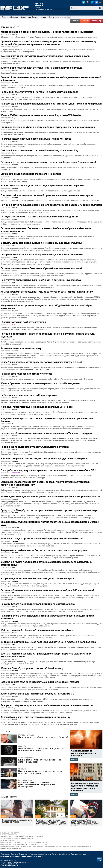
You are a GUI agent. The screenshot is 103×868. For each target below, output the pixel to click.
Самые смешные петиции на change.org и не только (31, 174)
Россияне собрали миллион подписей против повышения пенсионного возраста (47, 195)
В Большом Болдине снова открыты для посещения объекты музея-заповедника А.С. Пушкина (51, 822)
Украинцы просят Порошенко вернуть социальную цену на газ (37, 407)
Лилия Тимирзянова (26, 758)
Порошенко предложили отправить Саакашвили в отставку (35, 447)
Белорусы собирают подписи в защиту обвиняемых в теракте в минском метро (47, 705)
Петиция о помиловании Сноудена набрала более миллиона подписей (41, 268)
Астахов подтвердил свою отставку (21, 348)
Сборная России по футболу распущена (23, 322)
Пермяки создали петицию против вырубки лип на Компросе (36, 139)
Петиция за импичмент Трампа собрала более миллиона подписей (39, 217)
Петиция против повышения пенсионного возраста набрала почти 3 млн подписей (48, 162)
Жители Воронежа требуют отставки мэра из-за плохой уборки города (41, 68)
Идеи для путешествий (80, 854)
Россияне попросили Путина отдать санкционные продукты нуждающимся (44, 459)
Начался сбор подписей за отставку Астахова (26, 374)
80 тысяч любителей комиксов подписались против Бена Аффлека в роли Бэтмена (48, 642)
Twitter (92, 2)
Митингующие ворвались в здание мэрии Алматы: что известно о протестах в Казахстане (85, 787)
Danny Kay (22, 746)
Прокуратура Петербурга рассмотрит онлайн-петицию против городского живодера (49, 510)
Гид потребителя (51, 854)
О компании (5, 854)
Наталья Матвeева (26, 735)
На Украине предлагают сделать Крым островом (29, 395)
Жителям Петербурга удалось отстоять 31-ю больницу (32, 668)
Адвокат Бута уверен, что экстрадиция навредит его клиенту (35, 717)
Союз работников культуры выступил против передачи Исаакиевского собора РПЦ (48, 470)
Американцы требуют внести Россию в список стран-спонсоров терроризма (44, 550)
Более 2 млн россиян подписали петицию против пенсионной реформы (42, 186)
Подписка (23, 854)
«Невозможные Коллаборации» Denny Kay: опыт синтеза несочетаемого (41, 749)
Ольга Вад (22, 769)
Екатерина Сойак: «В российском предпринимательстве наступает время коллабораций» (37, 784)
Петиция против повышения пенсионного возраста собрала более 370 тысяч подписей (51, 205)
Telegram (84, 2)
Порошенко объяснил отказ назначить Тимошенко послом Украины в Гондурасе (47, 433)
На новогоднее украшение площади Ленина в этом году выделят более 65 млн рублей (51, 104)
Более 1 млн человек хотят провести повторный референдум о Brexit (41, 362)
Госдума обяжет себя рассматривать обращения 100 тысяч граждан (40, 682)
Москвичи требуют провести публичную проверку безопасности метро (41, 539)
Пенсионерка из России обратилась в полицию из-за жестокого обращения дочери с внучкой (85, 823)
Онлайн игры (64, 854)
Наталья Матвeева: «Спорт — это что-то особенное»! (43, 737)
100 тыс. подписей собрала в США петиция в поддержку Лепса (37, 630)
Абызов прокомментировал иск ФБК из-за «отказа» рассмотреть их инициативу (47, 292)
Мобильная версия (36, 854)
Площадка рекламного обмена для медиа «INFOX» (21, 857)
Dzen (88, 2)
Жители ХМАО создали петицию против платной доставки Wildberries (41, 115)
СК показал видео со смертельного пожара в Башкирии (83, 753)
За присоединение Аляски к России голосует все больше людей (37, 579)
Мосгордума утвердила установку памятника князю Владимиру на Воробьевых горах (50, 497)
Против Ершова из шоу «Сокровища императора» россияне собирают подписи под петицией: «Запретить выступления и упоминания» (48, 43)
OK (101, 2)
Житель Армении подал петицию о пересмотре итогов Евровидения (40, 384)
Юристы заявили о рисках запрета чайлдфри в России (17, 821)
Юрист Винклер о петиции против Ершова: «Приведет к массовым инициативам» (47, 32)
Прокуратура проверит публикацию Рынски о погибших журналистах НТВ (43, 280)
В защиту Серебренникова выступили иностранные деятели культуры (41, 243)
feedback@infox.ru (12, 866)
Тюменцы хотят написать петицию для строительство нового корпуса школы (45, 56)
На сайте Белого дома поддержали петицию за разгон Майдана (38, 604)
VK (97, 2)
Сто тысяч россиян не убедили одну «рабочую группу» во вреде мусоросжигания (48, 127)
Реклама (15, 854)
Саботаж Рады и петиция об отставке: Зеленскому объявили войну (39, 151)
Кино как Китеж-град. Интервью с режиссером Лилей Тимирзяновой (40, 761)
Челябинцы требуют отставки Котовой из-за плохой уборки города (39, 92)
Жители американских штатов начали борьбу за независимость (37, 694)
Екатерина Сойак (25, 780)
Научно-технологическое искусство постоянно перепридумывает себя (40, 772)
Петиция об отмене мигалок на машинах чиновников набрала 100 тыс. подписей (47, 590)
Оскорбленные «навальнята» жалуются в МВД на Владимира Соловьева (42, 255)
